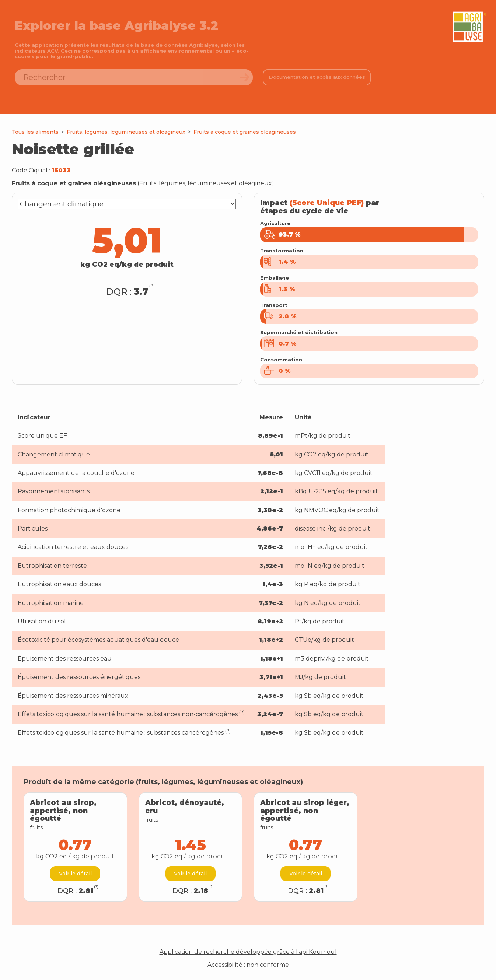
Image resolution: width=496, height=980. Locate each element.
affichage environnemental (177, 51)
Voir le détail (75, 874)
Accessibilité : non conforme (248, 965)
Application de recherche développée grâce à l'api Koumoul (248, 952)
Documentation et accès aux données (317, 77)
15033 (61, 170)
